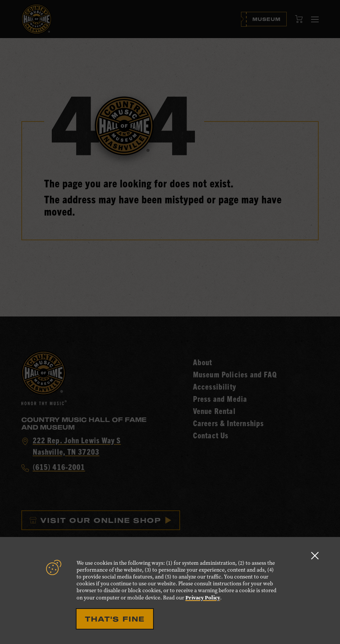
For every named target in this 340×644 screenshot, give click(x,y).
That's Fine (115, 619)
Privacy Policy (203, 598)
